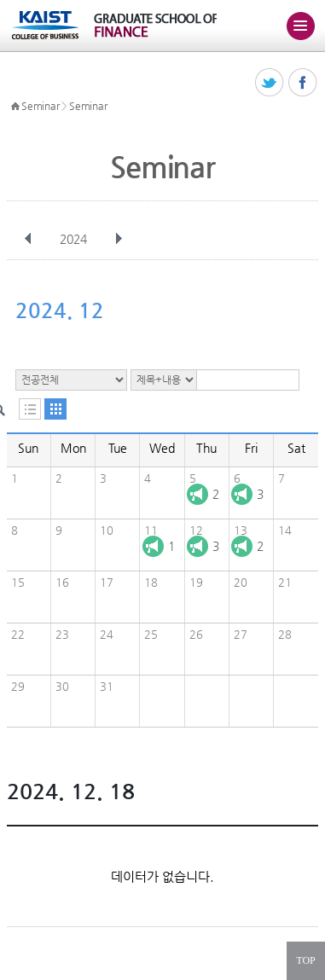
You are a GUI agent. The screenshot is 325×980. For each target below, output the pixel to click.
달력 (55, 409)
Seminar (40, 106)
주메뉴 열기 (300, 26)
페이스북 (303, 83)
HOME (15, 107)
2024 (75, 239)
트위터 (270, 83)
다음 (119, 239)
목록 (30, 409)
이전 (28, 239)
